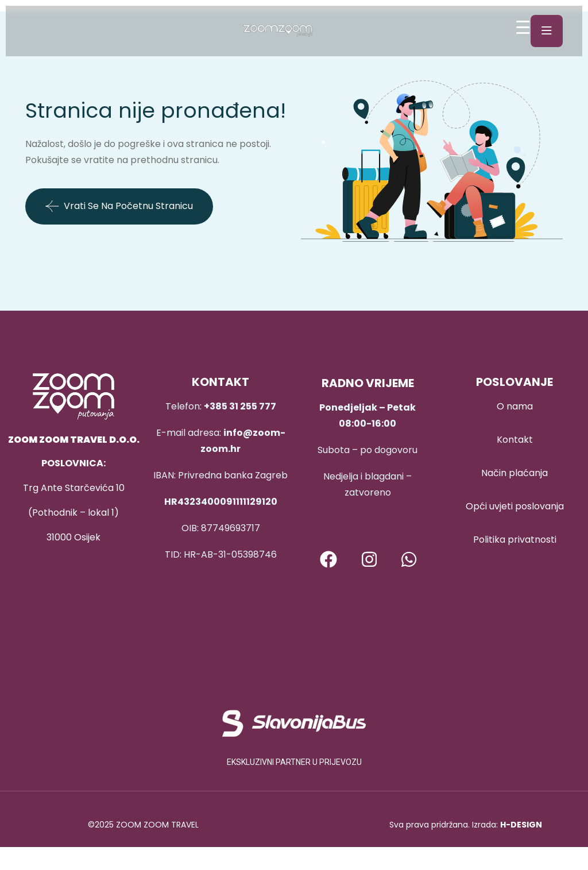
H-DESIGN (521, 825)
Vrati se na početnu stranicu (119, 206)
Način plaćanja (514, 473)
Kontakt (515, 440)
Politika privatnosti (515, 540)
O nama (515, 406)
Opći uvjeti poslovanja (515, 506)
